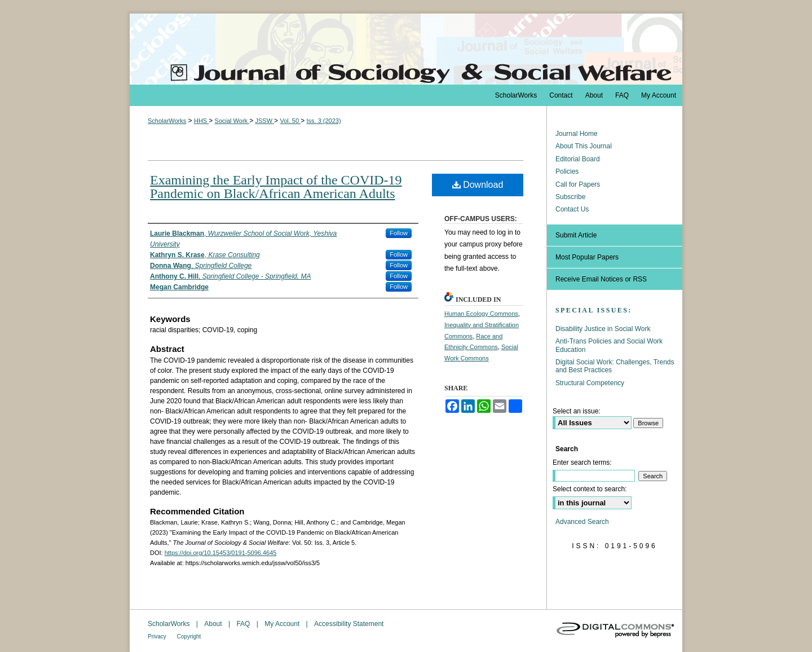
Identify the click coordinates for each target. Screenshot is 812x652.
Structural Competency (590, 383)
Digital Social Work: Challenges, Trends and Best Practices (615, 366)
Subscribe (570, 197)
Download (478, 185)
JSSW (264, 121)
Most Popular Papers (587, 257)
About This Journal (584, 146)
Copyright (189, 636)
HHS (201, 121)
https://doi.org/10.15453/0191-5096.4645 (221, 553)
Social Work (232, 121)
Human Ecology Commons (481, 314)
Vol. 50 (290, 121)
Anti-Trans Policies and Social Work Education (609, 345)
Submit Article (576, 235)
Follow (399, 233)
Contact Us (572, 209)
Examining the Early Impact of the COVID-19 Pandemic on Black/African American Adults (276, 187)
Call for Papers (578, 184)
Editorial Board (578, 159)
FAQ (244, 624)
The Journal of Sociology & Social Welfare (406, 49)
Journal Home (577, 134)
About (214, 624)
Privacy (158, 636)
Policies (567, 171)
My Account (283, 624)
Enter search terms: (582, 462)
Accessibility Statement (349, 624)
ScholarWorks (167, 121)
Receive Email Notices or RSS (601, 279)
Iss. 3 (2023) (323, 121)
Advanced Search (582, 522)
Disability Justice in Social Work (603, 329)
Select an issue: (577, 411)
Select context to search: (590, 489)
